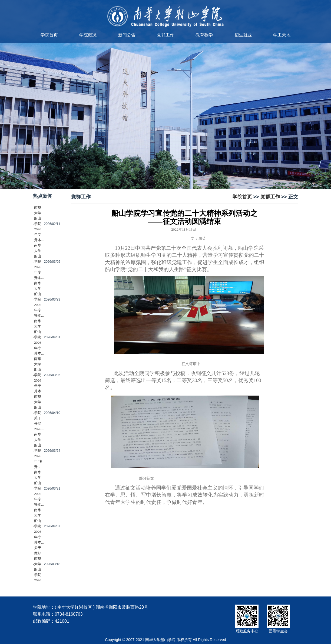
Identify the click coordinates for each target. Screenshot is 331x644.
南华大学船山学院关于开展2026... (39, 413)
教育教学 (204, 35)
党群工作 (165, 35)
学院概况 (88, 35)
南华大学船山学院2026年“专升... (38, 451)
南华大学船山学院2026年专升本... (39, 224)
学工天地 (282, 35)
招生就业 (243, 35)
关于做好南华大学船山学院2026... (39, 564)
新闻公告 (127, 35)
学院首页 (49, 35)
